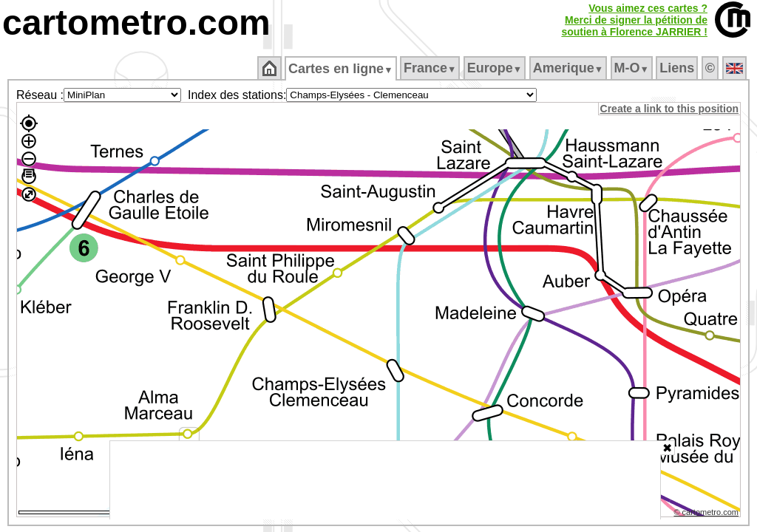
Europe (495, 68)
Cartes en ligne (342, 69)
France (431, 68)
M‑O (632, 68)
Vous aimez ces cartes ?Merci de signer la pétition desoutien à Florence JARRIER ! (634, 20)
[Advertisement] (385, 480)
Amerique (569, 68)
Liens (678, 68)
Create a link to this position (670, 109)
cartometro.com (136, 23)
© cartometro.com (707, 514)
